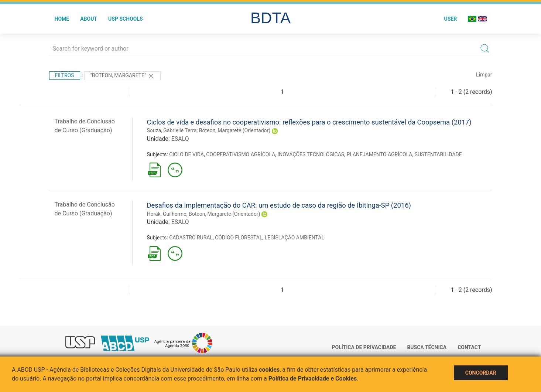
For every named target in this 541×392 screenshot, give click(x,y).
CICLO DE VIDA (186, 154)
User (450, 19)
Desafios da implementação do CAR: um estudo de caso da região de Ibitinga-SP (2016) (279, 205)
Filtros (65, 75)
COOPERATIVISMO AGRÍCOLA (241, 154)
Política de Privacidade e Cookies (313, 379)
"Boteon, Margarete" (122, 76)
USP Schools (126, 19)
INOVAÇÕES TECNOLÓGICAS (311, 154)
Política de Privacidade (364, 347)
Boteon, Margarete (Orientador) (235, 130)
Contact (469, 347)
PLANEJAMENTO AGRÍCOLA (379, 154)
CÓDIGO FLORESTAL (239, 238)
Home (62, 19)
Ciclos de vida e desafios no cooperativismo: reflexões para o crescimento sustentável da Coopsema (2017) (309, 122)
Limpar (484, 75)
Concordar (481, 373)
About (89, 19)
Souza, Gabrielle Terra (172, 130)
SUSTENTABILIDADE (438, 154)
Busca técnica (427, 347)
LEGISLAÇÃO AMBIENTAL (295, 238)
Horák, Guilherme (167, 214)
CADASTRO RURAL (191, 238)
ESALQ (180, 139)
